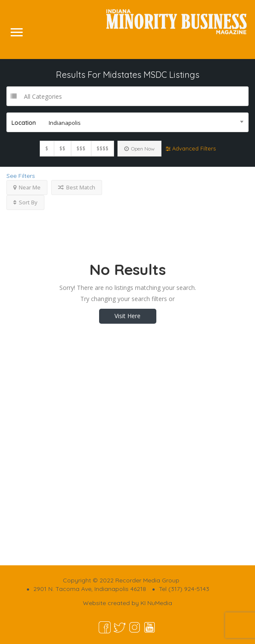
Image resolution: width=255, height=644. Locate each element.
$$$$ (103, 149)
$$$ (81, 149)
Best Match (77, 187)
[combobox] (127, 122)
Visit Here (127, 316)
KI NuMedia (156, 603)
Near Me (27, 187)
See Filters (21, 176)
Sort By (25, 202)
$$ (62, 149)
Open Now (139, 149)
